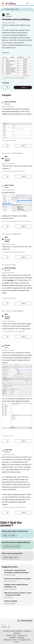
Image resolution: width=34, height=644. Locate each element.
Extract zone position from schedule (17, 579)
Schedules (6, 83)
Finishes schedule (11, 601)
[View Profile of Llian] (8, 14)
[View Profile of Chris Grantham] (10, 102)
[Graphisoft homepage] (25, 621)
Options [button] (31, 9)
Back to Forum (9, 535)
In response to (13, 153)
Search (21, 3)
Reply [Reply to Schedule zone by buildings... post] (24, 87)
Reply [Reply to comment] (24, 146)
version (10, 280)
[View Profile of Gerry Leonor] (9, 185)
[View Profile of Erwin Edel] (8, 450)
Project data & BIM (10, 575)
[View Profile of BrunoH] (7, 345)
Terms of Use (22, 635)
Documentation (9, 597)
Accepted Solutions (12, 546)
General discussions (10, 581)
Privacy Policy (11, 635)
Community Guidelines (17, 638)
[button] (4, 87)
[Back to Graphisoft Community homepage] (11, 3)
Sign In (31, 3)
